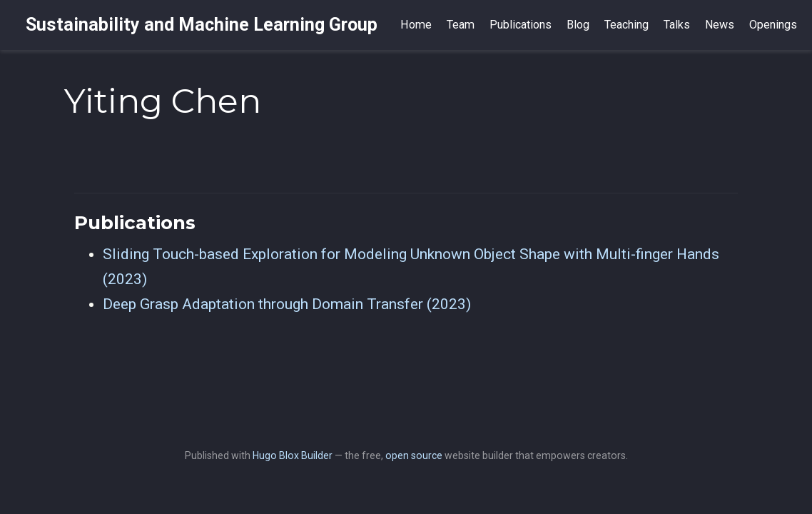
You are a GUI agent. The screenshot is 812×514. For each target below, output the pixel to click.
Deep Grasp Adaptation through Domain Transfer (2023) (287, 304)
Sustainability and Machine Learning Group (202, 25)
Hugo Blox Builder (293, 455)
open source (414, 455)
